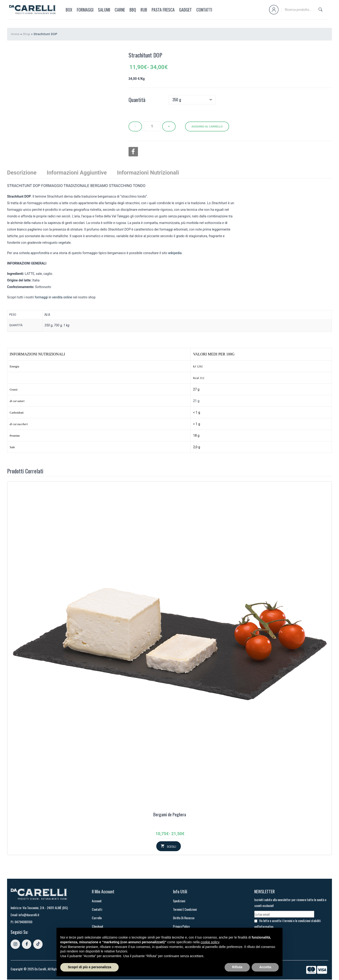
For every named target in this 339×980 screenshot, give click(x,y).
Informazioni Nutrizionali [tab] (150, 172)
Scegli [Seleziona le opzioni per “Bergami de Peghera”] (171, 847)
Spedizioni (179, 901)
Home (15, 34)
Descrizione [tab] (22, 172)
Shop (27, 34)
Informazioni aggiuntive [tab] (78, 172)
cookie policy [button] (210, 942)
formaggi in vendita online (54, 297)
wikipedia (175, 253)
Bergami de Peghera (170, 814)
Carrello (97, 918)
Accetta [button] (265, 967)
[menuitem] (67, 10)
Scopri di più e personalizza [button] (89, 967)
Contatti (97, 909)
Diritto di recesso (184, 918)
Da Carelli (41, 969)
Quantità (137, 100)
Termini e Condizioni (185, 909)
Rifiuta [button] (237, 967)
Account (97, 901)
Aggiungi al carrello (208, 126)
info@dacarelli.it (29, 915)
